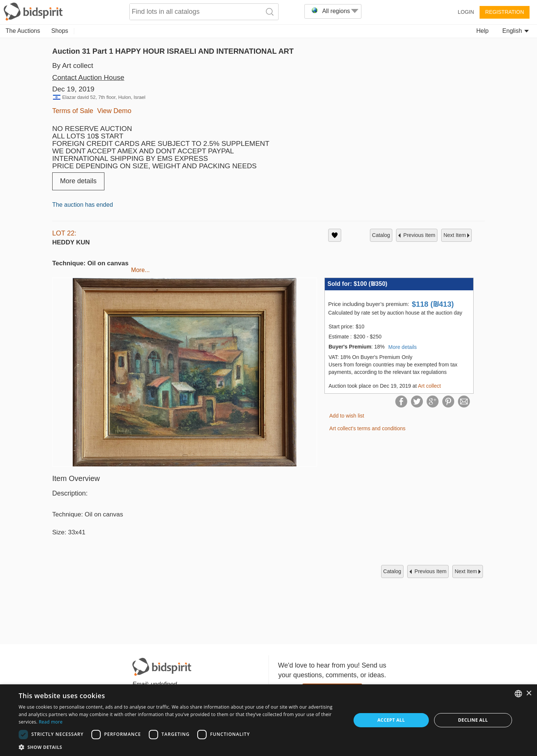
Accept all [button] (391, 720)
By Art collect (73, 65)
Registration (505, 12)
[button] (180, 747)
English (516, 31)
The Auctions (23, 31)
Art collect (429, 386)
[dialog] (268, 720)
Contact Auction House (88, 77)
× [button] (529, 693)
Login (466, 12)
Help (482, 31)
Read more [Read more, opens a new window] (51, 722)
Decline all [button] (473, 720)
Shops (60, 31)
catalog (381, 235)
